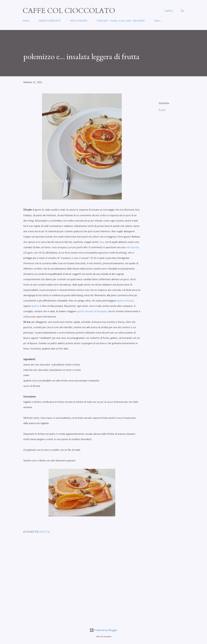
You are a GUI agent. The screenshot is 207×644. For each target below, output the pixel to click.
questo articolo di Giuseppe (92, 312)
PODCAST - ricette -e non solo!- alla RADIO (121, 21)
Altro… (158, 21)
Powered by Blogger (104, 630)
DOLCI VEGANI (79, 21)
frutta (162, 110)
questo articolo (125, 301)
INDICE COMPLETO (50, 21)
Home (26, 21)
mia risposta (132, 248)
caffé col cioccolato (69, 11)
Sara (101, 242)
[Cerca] (169, 11)
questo (36, 306)
